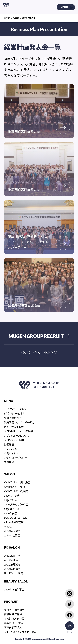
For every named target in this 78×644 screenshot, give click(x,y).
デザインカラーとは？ (15, 409)
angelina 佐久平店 (14, 589)
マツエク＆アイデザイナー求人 (20, 632)
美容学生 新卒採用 (14, 610)
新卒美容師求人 (13, 627)
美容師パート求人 (14, 623)
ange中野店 (11, 500)
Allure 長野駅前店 (14, 522)
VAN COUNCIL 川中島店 (17, 482)
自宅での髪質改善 (14, 427)
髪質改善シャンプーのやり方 (19, 422)
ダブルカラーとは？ (14, 413)
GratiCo (8, 526)
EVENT (16, 18)
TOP (70, 628)
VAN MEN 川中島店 (15, 487)
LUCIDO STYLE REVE (15, 518)
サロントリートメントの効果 (18, 431)
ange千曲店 (11, 513)
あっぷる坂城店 (12, 564)
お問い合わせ (11, 453)
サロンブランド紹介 (14, 440)
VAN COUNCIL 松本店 (16, 491)
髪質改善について (14, 418)
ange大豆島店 (12, 495)
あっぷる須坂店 (12, 531)
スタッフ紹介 (11, 449)
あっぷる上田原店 (14, 573)
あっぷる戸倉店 (12, 569)
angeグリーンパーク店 (16, 504)
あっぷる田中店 (12, 556)
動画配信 (9, 444)
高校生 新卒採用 (13, 614)
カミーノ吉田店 (12, 535)
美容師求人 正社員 (14, 618)
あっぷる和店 (11, 560)
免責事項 (9, 462)
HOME (7, 18)
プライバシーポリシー (15, 457)
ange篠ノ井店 (12, 509)
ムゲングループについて (17, 435)
